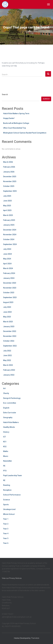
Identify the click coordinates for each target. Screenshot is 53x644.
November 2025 (10, 181)
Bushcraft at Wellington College (16, 123)
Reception (7, 490)
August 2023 (8, 302)
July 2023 (7, 307)
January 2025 (9, 225)
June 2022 (7, 355)
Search (5, 94)
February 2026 (9, 167)
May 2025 (7, 206)
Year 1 (6, 519)
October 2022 (9, 341)
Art (4, 388)
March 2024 (8, 268)
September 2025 (10, 191)
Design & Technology (12, 398)
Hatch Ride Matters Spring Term (16, 114)
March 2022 (8, 365)
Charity (6, 393)
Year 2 (6, 524)
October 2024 (9, 239)
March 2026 (8, 162)
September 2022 (10, 346)
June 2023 (7, 312)
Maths (6, 451)
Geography (8, 417)
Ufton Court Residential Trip (14, 128)
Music (6, 456)
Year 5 (6, 538)
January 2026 (9, 172)
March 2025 (8, 215)
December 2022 (10, 331)
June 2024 (7, 254)
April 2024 (7, 264)
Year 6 (6, 543)
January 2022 (9, 375)
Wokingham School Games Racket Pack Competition (25, 133)
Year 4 (6, 533)
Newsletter (8, 461)
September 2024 (10, 244)
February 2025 (9, 220)
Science (6, 500)
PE (4, 466)
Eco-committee (10, 403)
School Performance (12, 495)
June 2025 (7, 201)
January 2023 (9, 327)
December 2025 (10, 177)
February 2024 (9, 273)
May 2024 (7, 259)
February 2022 (9, 370)
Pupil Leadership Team (13, 475)
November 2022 (10, 336)
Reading (7, 485)
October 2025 (9, 186)
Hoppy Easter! (9, 118)
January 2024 (9, 278)
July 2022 (7, 351)
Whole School (9, 514)
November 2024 (10, 235)
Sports (6, 505)
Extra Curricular (10, 413)
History (6, 432)
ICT (4, 437)
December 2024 (10, 230)
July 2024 (7, 249)
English (6, 408)
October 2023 (9, 293)
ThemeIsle (35, 638)
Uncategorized (9, 509)
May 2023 (7, 317)
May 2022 (7, 360)
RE (4, 480)
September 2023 (10, 297)
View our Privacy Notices (12, 578)
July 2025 (7, 196)
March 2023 (8, 322)
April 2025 (7, 210)
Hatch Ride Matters (11, 422)
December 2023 (10, 283)
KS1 (5, 442)
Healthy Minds (9, 427)
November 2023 (10, 288)
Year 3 (6, 529)
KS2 (5, 447)
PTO (5, 471)
